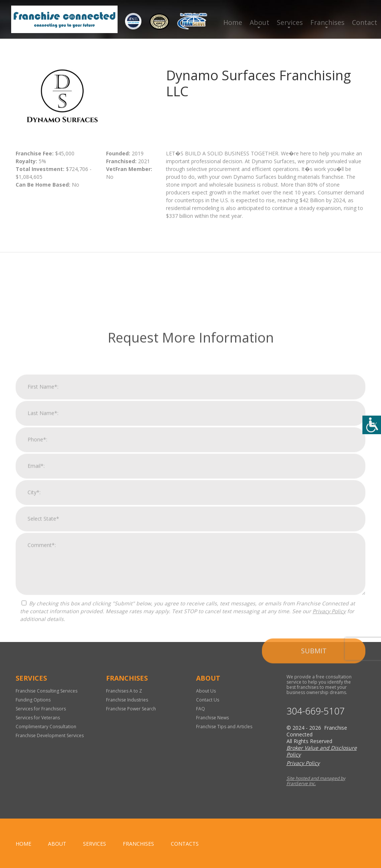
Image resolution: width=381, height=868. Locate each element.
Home (233, 22)
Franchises (327, 22)
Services (290, 22)
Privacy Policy (329, 759)
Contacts (185, 844)
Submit (314, 798)
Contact (365, 22)
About (260, 22)
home (23, 844)
